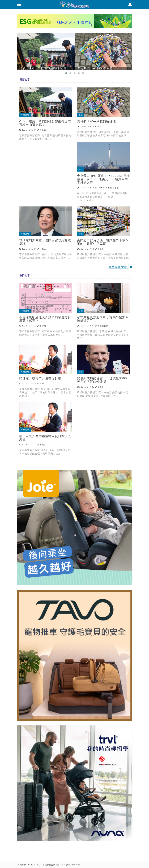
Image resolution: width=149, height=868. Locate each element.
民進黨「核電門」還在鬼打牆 (40, 378)
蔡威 (42, 383)
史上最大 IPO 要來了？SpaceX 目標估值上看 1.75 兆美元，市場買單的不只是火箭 (103, 179)
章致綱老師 (103, 326)
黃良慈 (43, 130)
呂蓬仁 (43, 445)
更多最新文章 (120, 267)
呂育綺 (43, 326)
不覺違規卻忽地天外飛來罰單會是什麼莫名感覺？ (45, 319)
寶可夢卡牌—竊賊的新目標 (96, 121)
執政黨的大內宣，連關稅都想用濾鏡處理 (45, 242)
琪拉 (99, 126)
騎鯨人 (43, 249)
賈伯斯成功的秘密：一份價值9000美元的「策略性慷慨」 (102, 380)
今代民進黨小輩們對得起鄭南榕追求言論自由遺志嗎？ (45, 123)
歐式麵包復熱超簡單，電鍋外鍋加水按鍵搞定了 (103, 319)
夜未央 (101, 249)
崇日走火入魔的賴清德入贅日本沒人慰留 (45, 438)
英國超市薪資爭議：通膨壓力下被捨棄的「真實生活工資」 (103, 242)
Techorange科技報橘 (108, 188)
